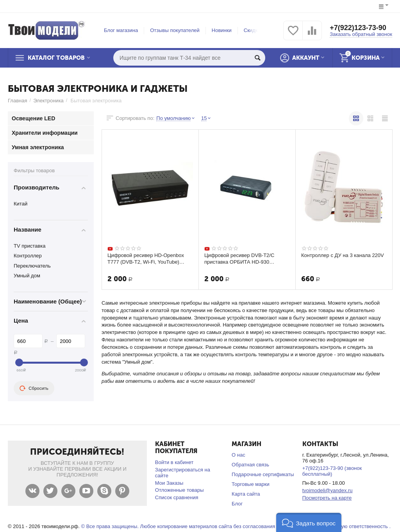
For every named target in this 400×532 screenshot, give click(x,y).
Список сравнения (177, 497)
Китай (21, 204)
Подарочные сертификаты (263, 474)
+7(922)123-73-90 (358, 28)
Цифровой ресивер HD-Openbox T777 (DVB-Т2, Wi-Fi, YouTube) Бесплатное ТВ (146, 259)
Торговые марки (251, 484)
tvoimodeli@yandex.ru (328, 490)
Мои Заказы (169, 483)
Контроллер (28, 256)
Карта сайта (246, 494)
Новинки (222, 30)
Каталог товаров (56, 58)
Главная (18, 101)
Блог (237, 504)
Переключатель (32, 266)
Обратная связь (250, 465)
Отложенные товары (179, 490)
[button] (309, 522)
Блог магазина (121, 30)
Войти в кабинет (174, 462)
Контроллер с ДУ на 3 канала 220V (343, 255)
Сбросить (34, 388)
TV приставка (30, 246)
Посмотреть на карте (327, 498)
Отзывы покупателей (175, 30)
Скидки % (255, 30)
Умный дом (27, 276)
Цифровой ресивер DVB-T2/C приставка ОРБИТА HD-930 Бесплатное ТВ (239, 259)
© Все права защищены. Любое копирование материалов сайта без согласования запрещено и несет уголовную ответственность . (236, 526)
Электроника (48, 101)
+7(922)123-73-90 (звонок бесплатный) (332, 471)
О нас (238, 455)
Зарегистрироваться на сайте (183, 473)
